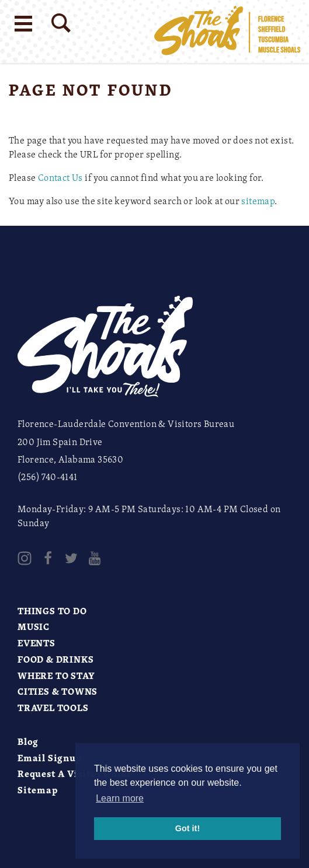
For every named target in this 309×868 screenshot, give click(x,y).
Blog (28, 741)
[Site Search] (61, 23)
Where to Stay (56, 675)
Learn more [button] (120, 798)
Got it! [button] (188, 828)
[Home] (227, 32)
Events (37, 643)
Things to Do (52, 611)
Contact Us (60, 177)
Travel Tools (53, 708)
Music (34, 626)
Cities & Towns (58, 691)
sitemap (258, 201)
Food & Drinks (55, 659)
